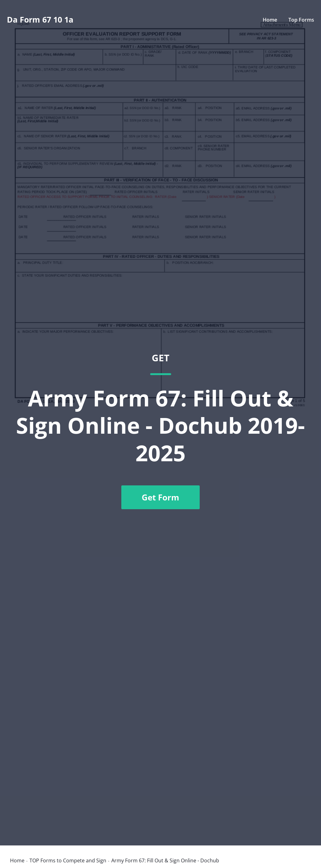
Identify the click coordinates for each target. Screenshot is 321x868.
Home (270, 20)
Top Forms (301, 20)
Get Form (160, 497)
